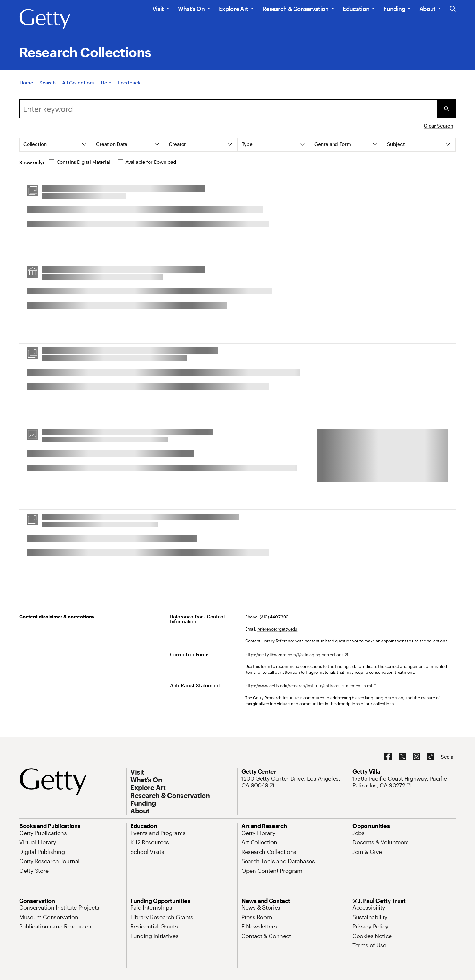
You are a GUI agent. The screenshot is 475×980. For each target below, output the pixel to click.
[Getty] (45, 20)
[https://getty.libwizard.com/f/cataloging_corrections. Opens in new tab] (297, 655)
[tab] (56, 145)
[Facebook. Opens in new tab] (388, 757)
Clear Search (438, 126)
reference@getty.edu (278, 629)
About (427, 9)
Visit (158, 9)
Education (356, 9)
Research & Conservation (296, 9)
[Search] (47, 83)
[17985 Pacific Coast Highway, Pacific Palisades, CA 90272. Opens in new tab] (404, 782)
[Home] (26, 83)
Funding (394, 9)
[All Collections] (78, 83)
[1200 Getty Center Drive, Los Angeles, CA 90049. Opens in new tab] (293, 782)
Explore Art (234, 9)
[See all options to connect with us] (448, 757)
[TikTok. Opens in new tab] (431, 757)
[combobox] (228, 109)
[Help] (106, 83)
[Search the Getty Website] (453, 9)
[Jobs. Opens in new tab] (358, 833)
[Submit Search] (446, 109)
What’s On (191, 9)
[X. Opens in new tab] (402, 757)
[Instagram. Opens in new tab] (416, 757)
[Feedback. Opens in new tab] (129, 83)
